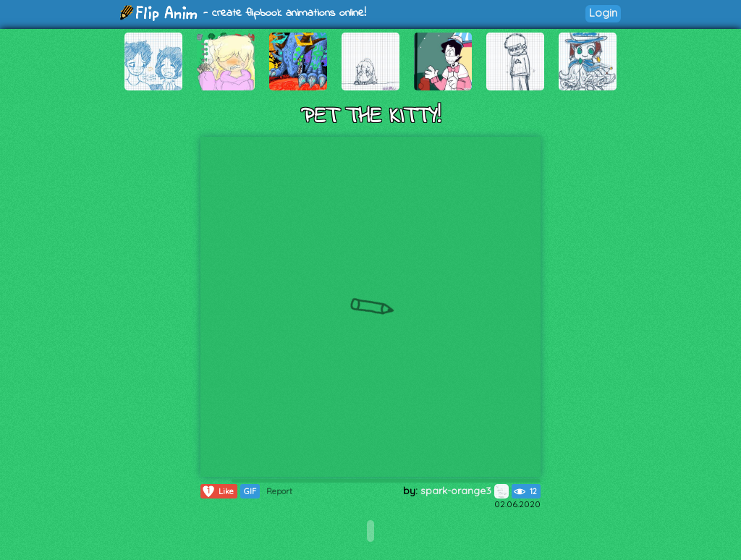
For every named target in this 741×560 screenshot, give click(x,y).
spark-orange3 (465, 491)
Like (217, 491)
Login (603, 13)
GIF (250, 491)
